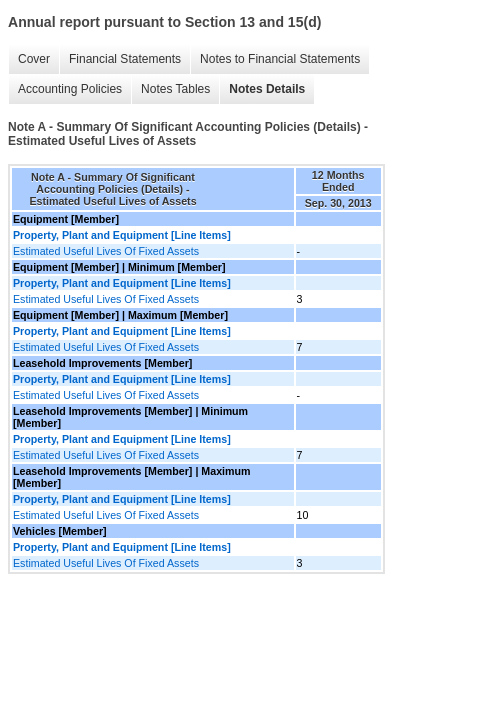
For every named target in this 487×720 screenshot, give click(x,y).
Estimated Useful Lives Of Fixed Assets (106, 251)
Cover (34, 59)
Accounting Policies (70, 89)
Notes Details (267, 89)
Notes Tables (175, 89)
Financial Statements (125, 59)
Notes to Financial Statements (280, 59)
